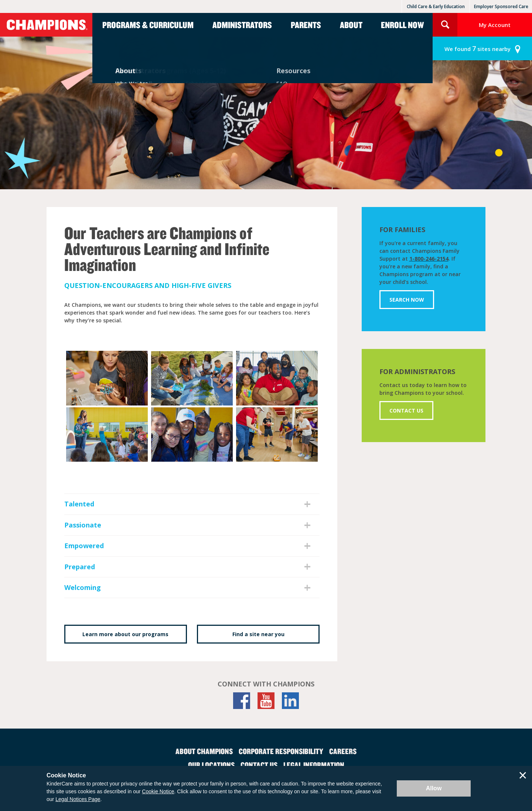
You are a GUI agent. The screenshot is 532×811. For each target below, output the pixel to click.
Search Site (445, 25)
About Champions (204, 751)
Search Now (407, 300)
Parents (306, 25)
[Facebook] (242, 701)
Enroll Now (402, 25)
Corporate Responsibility (281, 751)
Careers (343, 751)
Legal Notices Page (78, 799)
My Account (495, 25)
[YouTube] (266, 701)
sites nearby (478, 49)
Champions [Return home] (46, 25)
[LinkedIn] (290, 701)
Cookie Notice (158, 791)
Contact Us (406, 410)
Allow (434, 788)
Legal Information (314, 765)
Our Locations (211, 765)
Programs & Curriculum (148, 25)
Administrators (242, 25)
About (351, 25)
